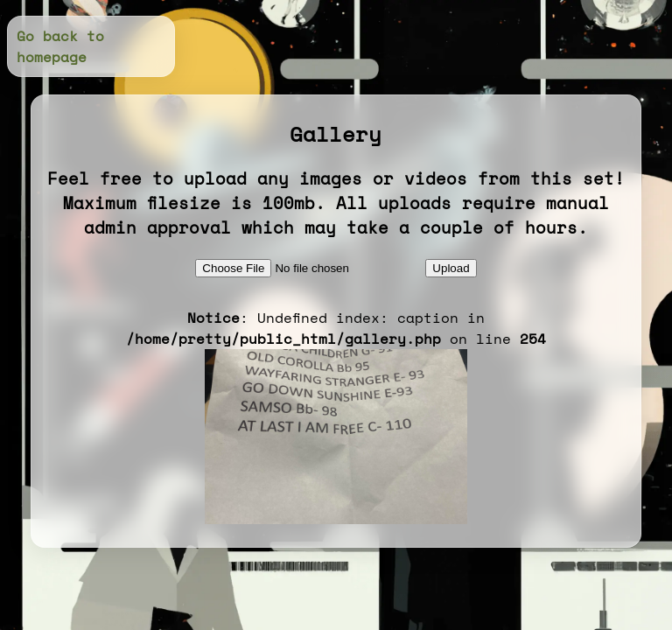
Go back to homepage (60, 46)
